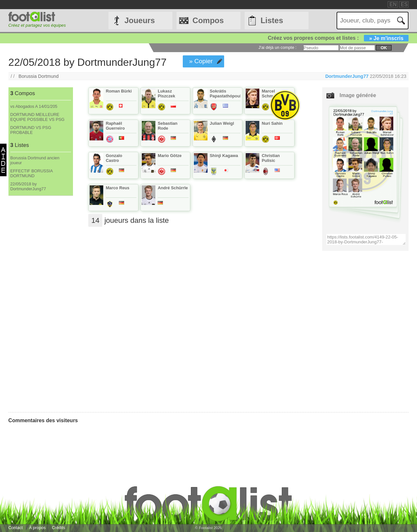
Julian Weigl (222, 123)
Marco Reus (118, 188)
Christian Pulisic (271, 158)
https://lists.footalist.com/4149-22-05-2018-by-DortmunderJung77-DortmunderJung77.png (366, 239)
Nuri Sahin (272, 123)
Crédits (58, 528)
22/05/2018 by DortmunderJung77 (28, 186)
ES (404, 4)
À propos (37, 528)
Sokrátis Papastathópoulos (228, 93)
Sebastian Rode (167, 126)
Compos (208, 20)
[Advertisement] (41, 304)
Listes (272, 20)
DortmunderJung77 (347, 76)
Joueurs (140, 20)
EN (393, 4)
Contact (16, 528)
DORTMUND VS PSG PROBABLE (31, 130)
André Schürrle (173, 188)
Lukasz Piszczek (166, 93)
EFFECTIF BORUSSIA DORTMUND (32, 173)
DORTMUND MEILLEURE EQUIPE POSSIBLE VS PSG (37, 117)
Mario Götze (170, 156)
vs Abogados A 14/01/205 (34, 106)
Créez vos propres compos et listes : (338, 38)
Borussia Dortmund (39, 76)
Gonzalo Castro (114, 158)
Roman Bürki (119, 91)
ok (384, 48)
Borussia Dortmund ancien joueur (35, 160)
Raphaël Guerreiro (115, 126)
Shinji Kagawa (224, 156)
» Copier (201, 61)
